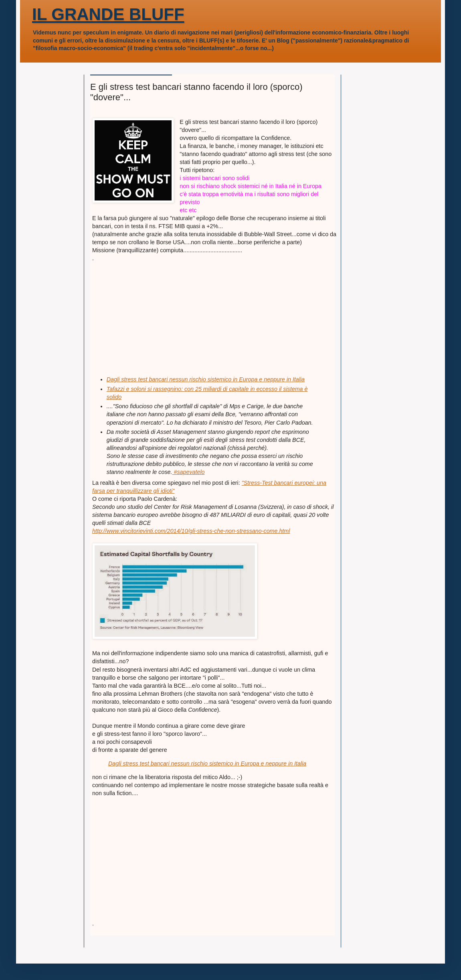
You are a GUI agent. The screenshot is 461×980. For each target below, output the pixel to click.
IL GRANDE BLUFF (108, 14)
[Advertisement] (152, 312)
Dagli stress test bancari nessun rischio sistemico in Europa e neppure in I (200, 379)
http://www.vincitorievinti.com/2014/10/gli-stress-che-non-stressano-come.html (191, 531)
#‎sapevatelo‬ (188, 472)
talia (299, 379)
